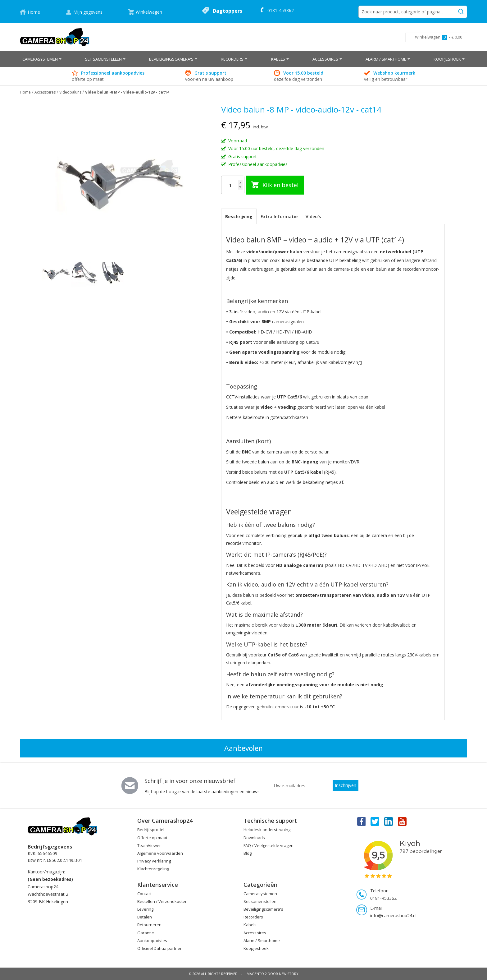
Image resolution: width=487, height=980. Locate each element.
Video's (313, 216)
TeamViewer (149, 845)
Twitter (375, 821)
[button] (85, 274)
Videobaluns (70, 92)
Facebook (361, 821)
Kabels (250, 925)
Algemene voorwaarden (160, 853)
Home (34, 12)
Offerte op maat (152, 838)
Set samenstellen (260, 901)
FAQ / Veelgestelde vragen (269, 845)
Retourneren (149, 925)
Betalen (145, 917)
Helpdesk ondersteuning (267, 830)
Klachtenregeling (153, 869)
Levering (145, 909)
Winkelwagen (149, 12)
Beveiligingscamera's (263, 909)
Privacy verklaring (154, 861)
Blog (248, 853)
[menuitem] (42, 59)
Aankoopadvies (152, 941)
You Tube (403, 821)
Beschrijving (239, 216)
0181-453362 (281, 10)
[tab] (239, 216)
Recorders (253, 917)
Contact (144, 894)
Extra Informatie (279, 216)
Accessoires (45, 92)
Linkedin (389, 821)
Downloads (254, 838)
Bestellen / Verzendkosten (162, 901)
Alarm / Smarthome (262, 941)
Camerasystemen (260, 894)
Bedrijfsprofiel (151, 830)
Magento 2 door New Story (273, 974)
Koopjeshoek (256, 948)
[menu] (243, 59)
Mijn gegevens (88, 12)
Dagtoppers (228, 11)
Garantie (146, 933)
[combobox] (413, 12)
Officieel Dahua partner (159, 948)
